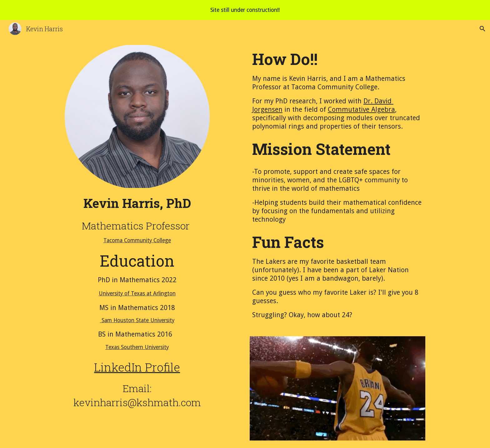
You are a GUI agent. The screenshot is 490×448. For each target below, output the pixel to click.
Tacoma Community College (137, 240)
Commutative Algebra (361, 109)
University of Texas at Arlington (137, 293)
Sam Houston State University (137, 320)
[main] (137, 272)
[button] (482, 29)
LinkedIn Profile (137, 367)
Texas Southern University (137, 347)
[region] (245, 10)
